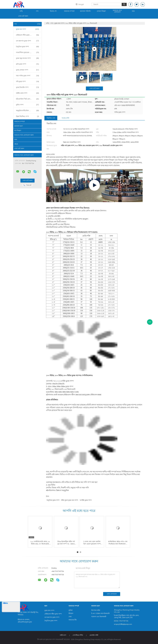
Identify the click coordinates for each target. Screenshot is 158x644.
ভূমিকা (71, 610)
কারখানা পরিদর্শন (85, 11)
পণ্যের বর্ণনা (65, 118)
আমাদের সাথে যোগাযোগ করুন (24, 135)
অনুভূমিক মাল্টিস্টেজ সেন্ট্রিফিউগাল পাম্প (28, 111)
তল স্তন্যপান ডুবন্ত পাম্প (27, 41)
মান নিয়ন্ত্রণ (18, 131)
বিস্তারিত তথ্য (51, 118)
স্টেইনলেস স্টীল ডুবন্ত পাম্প (27, 35)
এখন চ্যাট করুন (23, 16)
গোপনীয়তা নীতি (78, 635)
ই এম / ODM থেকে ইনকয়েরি (100, 614)
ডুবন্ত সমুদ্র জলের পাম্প (27, 58)
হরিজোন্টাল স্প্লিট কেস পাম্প (27, 99)
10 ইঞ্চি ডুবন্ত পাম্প (86, 500)
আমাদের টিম (73, 620)
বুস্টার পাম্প (27, 105)
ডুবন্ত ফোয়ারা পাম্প (27, 70)
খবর (133, 11)
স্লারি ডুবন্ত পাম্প (27, 64)
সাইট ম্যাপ (63, 635)
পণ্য (37, 11)
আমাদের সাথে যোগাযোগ (117, 11)
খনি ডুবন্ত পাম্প (27, 82)
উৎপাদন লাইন (96, 610)
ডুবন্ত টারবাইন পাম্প (27, 87)
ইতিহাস (71, 614)
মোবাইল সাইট (94, 635)
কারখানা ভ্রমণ (18, 126)
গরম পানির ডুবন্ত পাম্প (27, 76)
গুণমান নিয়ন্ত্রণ (101, 11)
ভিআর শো (53, 11)
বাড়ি (21, 11)
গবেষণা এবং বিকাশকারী (99, 617)
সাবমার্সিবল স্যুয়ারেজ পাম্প (27, 53)
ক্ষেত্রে (16, 144)
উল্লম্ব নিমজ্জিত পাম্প (27, 116)
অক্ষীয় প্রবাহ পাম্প (27, 93)
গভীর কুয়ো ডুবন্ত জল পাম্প (69, 500)
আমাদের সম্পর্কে (69, 11)
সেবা (70, 617)
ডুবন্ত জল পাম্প (27, 29)
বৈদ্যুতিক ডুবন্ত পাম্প (27, 47)
